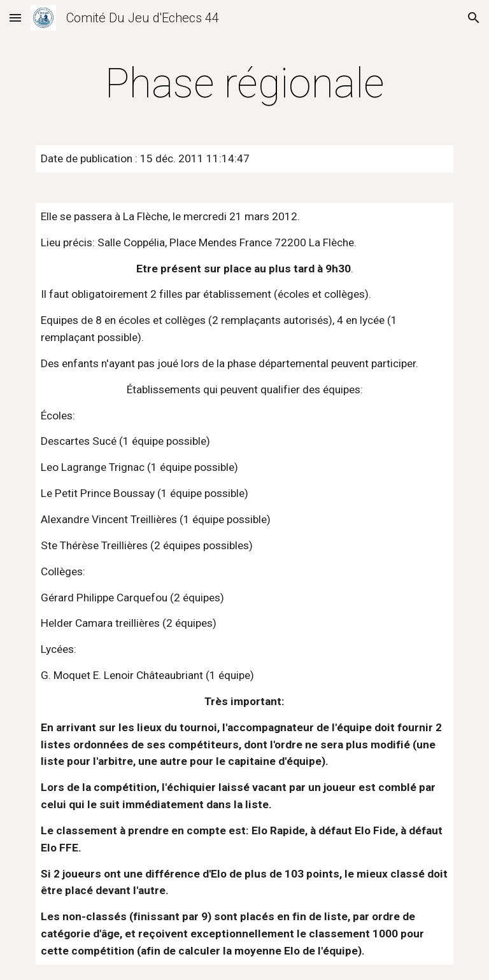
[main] (244, 84)
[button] (15, 17)
